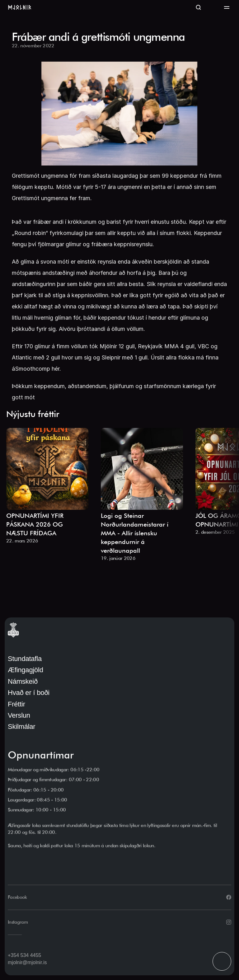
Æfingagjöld (26, 670)
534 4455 (31, 955)
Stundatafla (25, 659)
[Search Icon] (199, 7)
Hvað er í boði (29, 693)
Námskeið (23, 681)
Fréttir (16, 704)
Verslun (19, 715)
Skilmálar (21, 727)
